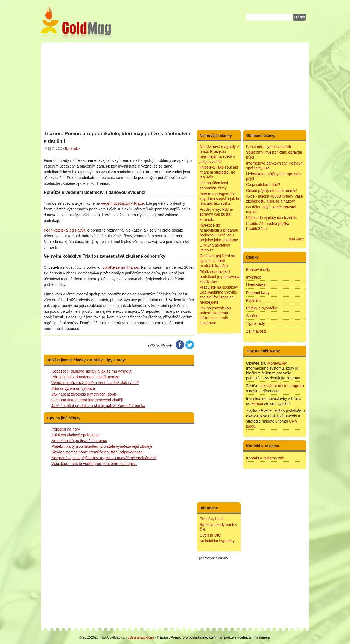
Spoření (253, 316)
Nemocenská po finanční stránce (79, 441)
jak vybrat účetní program (282, 386)
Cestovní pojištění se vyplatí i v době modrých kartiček (217, 261)
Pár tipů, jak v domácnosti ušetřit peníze (85, 377)
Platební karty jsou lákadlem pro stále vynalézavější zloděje (102, 446)
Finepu (257, 403)
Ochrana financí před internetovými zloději (87, 400)
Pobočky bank (212, 519)
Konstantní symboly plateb (269, 147)
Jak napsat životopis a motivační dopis (84, 394)
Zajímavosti (256, 331)
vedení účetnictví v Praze (122, 203)
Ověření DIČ (210, 535)
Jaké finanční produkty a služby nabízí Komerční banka (98, 406)
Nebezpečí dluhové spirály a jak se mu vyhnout (91, 371)
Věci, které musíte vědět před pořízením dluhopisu (94, 464)
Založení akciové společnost (75, 435)
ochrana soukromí (141, 637)
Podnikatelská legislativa (65, 230)
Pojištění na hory (66, 429)
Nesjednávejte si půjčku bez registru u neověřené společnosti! (104, 458)
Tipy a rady (71, 149)
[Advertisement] (175, 86)
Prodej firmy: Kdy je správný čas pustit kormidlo (216, 214)
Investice (254, 277)
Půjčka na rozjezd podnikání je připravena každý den (220, 277)
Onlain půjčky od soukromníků (272, 191)
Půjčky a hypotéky (262, 308)
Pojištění (253, 300)
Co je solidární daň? (263, 185)
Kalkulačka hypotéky (217, 541)
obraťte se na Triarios (121, 267)
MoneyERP (277, 363)
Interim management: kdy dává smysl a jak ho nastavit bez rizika (220, 199)
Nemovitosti (256, 285)
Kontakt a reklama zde (265, 458)
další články (296, 239)
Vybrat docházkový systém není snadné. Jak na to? (95, 383)
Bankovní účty (258, 270)
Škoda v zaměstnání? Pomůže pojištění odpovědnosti (97, 452)
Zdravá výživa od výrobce (73, 388)
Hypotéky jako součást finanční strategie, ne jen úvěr (219, 172)
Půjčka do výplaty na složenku (272, 218)
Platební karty (258, 293)
